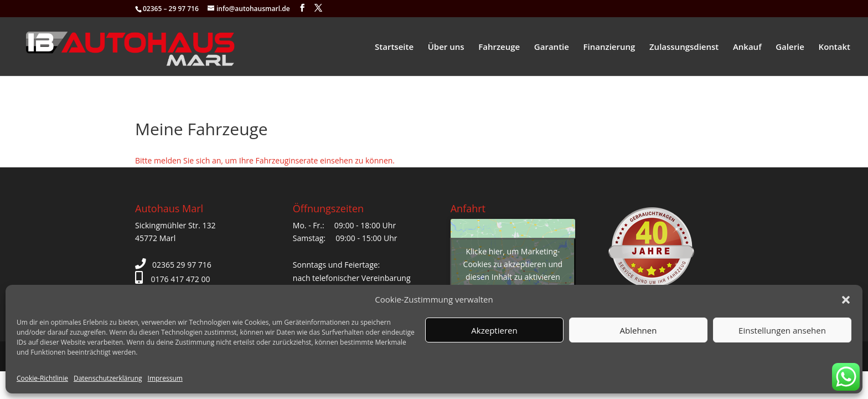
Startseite (394, 47)
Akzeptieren (494, 330)
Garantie (552, 47)
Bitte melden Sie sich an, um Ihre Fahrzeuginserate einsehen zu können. (265, 160)
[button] (846, 300)
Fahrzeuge (499, 47)
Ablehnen (639, 330)
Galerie (790, 47)
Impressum (165, 378)
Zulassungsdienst (684, 47)
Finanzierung (609, 47)
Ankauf (747, 47)
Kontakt (835, 47)
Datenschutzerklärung (108, 378)
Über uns (446, 47)
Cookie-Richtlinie (42, 378)
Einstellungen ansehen (782, 330)
